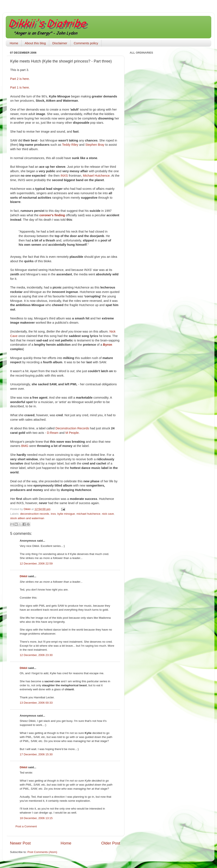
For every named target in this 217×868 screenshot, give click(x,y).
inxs (53, 514)
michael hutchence (88, 514)
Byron (108, 345)
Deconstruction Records (72, 428)
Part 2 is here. (20, 79)
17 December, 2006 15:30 (36, 754)
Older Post (111, 843)
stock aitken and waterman (27, 518)
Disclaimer (60, 43)
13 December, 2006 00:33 (36, 703)
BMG (25, 446)
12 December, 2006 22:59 (36, 564)
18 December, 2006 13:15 (36, 818)
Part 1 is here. (20, 87)
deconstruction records (35, 514)
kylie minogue (66, 514)
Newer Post (20, 843)
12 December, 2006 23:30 (36, 655)
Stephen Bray (95, 145)
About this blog (35, 43)
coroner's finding (52, 215)
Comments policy (86, 43)
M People (72, 433)
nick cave (108, 514)
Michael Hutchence (96, 176)
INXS (64, 176)
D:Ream (53, 433)
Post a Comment (26, 826)
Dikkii (24, 576)
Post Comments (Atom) (42, 852)
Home (14, 43)
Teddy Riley (70, 145)
